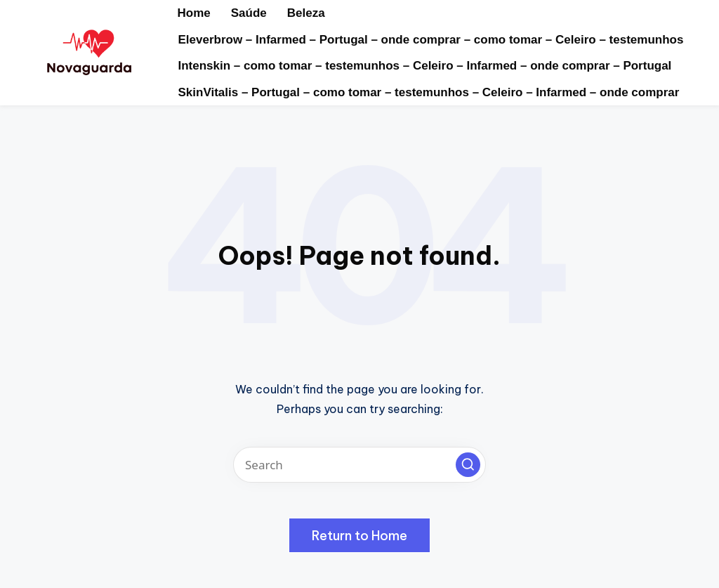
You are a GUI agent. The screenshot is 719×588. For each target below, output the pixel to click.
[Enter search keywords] (359, 465)
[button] (468, 465)
